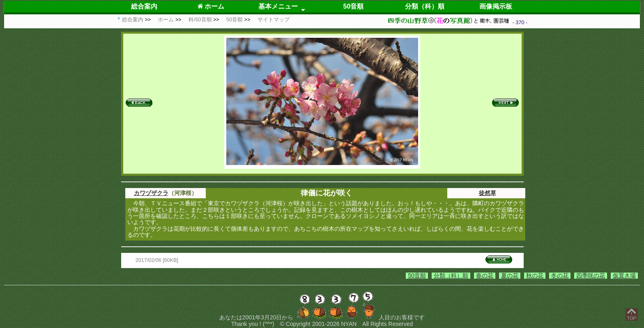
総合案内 (144, 6)
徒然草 (488, 193)
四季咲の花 (591, 275)
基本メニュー (278, 6)
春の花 (485, 275)
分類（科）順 (425, 6)
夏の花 (510, 275)
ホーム (211, 6)
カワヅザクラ (151, 193)
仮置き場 (624, 275)
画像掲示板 (496, 6)
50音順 (354, 6)
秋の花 (535, 275)
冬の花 (560, 275)
